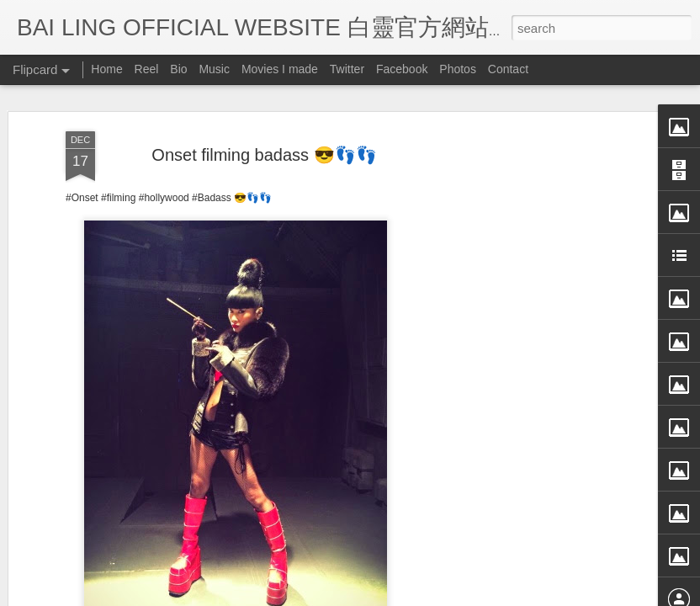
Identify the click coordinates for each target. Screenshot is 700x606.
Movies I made (280, 69)
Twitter (347, 69)
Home (106, 69)
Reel (147, 69)
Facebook (402, 69)
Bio (178, 69)
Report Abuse (504, 595)
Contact (508, 69)
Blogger (454, 595)
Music (214, 69)
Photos (458, 69)
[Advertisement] (555, 339)
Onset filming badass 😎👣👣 (264, 98)
